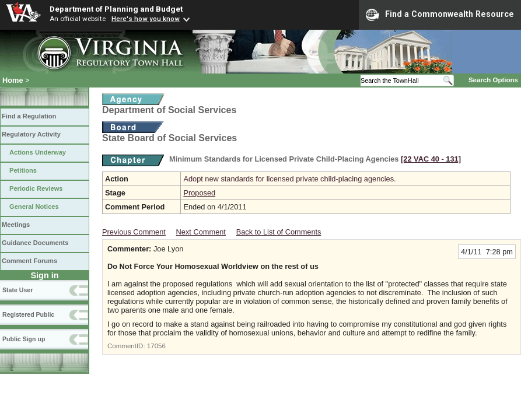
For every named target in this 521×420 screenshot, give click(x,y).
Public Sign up (24, 339)
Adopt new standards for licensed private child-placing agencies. (289, 179)
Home (13, 80)
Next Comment (201, 232)
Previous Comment (134, 232)
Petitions (23, 170)
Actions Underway (38, 152)
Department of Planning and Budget (116, 9)
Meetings (16, 225)
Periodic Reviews (36, 188)
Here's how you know (146, 19)
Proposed (199, 193)
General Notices (34, 206)
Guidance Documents (35, 243)
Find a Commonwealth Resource (440, 15)
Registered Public (28, 314)
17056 (156, 346)
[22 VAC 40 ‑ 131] (431, 159)
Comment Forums (29, 261)
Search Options (493, 80)
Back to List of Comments (279, 232)
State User (18, 290)
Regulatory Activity (31, 134)
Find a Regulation (29, 116)
